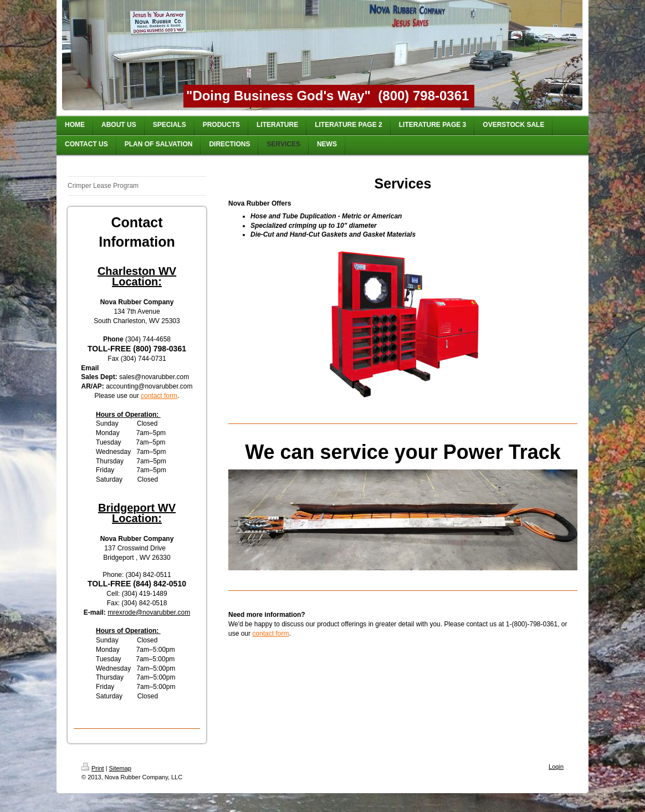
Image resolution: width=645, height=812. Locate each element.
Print (93, 768)
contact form (159, 396)
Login (556, 767)
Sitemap (120, 768)
